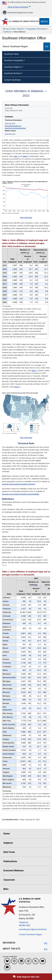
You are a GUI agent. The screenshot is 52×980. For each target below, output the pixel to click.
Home (7, 834)
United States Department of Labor (18, 12)
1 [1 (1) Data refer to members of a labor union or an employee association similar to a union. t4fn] (36, 585)
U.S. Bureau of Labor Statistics (24, 21)
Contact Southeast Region (30, 934)
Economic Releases (14, 870)
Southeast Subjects (13, 67)
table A (26, 156)
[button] (46, 943)
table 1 (34, 371)
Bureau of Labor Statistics (14, 29)
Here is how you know (18, 7)
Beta (6, 889)
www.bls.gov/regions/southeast (15, 128)
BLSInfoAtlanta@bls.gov (13, 126)
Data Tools (9, 852)
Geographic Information (36, 29)
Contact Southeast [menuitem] (12, 80)
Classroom (9, 880)
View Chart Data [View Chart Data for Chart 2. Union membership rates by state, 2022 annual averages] (26, 438)
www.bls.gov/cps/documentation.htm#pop (19, 484)
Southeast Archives (13, 73)
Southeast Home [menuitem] (12, 54)
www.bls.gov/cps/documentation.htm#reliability (20, 494)
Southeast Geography (14, 60)
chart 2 (17, 387)
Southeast (7, 32)
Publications (10, 861)
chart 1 (16, 156)
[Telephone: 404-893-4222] (35, 924)
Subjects (8, 843)
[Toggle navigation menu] (44, 21)
